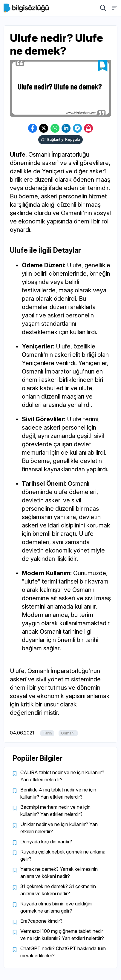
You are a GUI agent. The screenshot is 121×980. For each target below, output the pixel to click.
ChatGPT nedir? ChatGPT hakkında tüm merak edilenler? (63, 952)
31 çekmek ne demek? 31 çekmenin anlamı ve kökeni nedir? (58, 890)
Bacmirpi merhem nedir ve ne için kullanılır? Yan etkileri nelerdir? (55, 811)
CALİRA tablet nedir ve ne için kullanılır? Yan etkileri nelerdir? (62, 776)
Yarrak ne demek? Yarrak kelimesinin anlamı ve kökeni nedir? (59, 873)
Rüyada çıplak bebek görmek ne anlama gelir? (63, 855)
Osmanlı (68, 733)
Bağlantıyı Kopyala (60, 139)
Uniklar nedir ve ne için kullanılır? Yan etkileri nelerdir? (59, 828)
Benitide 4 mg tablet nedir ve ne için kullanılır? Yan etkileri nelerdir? (58, 793)
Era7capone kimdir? (41, 921)
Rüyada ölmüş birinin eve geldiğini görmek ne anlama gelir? (56, 907)
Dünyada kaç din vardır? (46, 842)
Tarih (47, 733)
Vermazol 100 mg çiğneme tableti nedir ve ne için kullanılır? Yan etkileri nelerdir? (62, 935)
